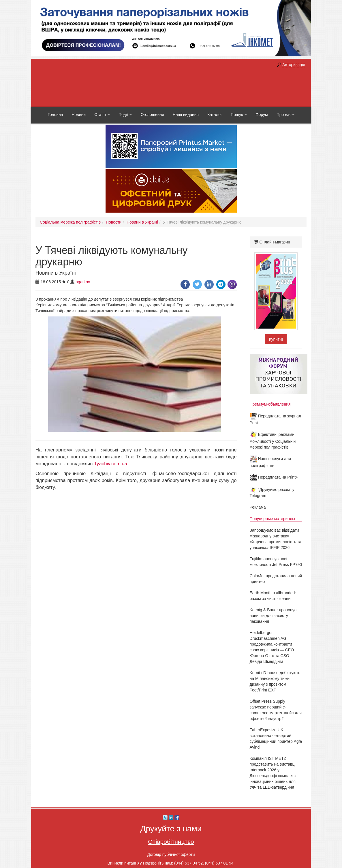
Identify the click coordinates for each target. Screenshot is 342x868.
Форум (262, 115)
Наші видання (186, 115)
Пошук (239, 115)
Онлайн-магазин (275, 242)
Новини (79, 115)
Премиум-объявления (270, 404)
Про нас (285, 115)
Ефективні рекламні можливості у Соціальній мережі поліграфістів (273, 441)
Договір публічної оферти (171, 854)
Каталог (215, 115)
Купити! (276, 339)
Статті (102, 115)
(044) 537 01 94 (219, 863)
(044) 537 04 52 (188, 863)
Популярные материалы (273, 519)
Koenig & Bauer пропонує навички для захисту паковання (273, 616)
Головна (55, 115)
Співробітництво (171, 842)
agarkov (83, 282)
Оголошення (152, 115)
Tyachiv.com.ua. (111, 464)
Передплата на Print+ (274, 477)
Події (125, 115)
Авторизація (294, 65)
